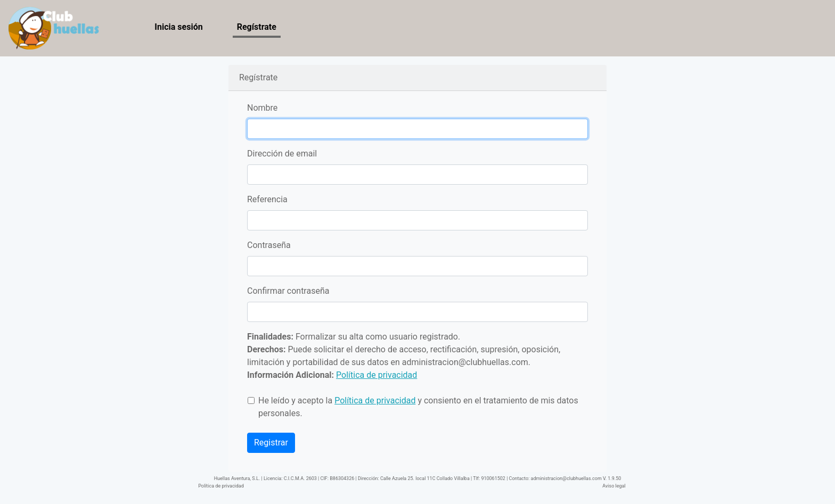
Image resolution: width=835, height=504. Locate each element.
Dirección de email (282, 154)
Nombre (262, 108)
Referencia (267, 199)
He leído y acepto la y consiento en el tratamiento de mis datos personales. (418, 407)
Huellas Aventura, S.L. (237, 478)
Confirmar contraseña (288, 291)
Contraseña (269, 245)
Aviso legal (614, 486)
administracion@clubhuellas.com (465, 362)
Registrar (271, 443)
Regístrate (257, 27)
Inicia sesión (178, 27)
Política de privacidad (221, 486)
